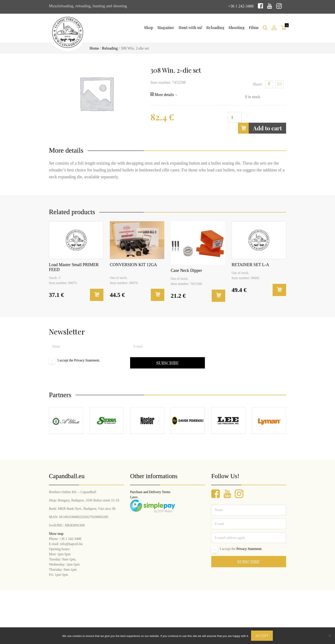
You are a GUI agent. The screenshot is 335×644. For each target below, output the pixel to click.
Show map (56, 534)
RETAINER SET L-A (250, 265)
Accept (262, 636)
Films (254, 28)
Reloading (215, 28)
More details (164, 94)
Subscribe (168, 363)
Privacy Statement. (87, 360)
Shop (149, 28)
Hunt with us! (190, 28)
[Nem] (330, 636)
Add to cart (260, 128)
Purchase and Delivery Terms (150, 492)
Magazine (166, 28)
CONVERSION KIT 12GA (133, 265)
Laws (134, 497)
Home (94, 48)
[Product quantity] (235, 117)
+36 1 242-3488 (241, 6)
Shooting (237, 28)
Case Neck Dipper (186, 270)
